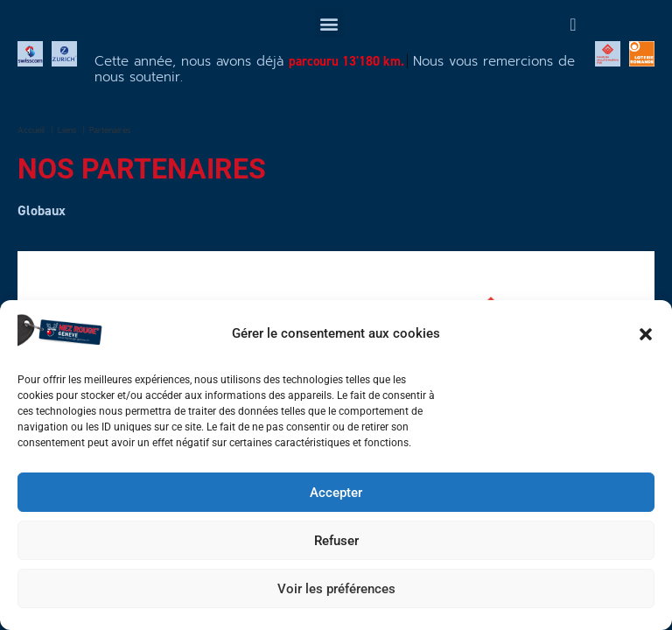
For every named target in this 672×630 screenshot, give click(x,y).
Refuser (336, 541)
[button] (646, 334)
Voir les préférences (336, 589)
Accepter (336, 493)
